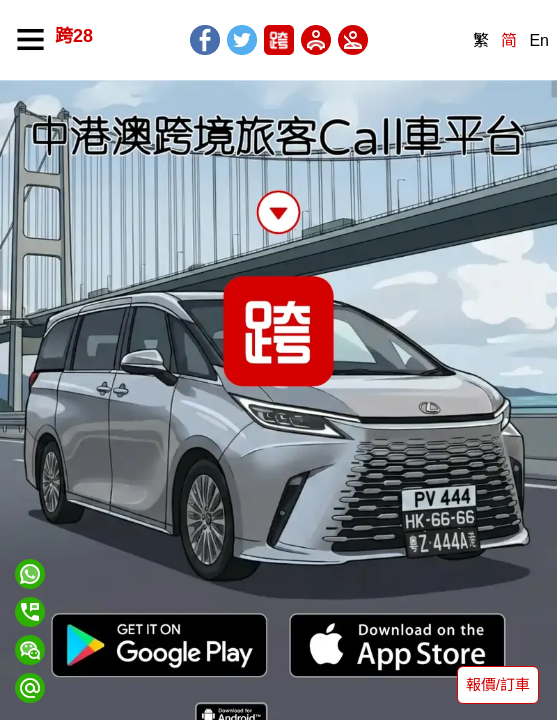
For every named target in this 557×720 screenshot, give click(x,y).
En (539, 40)
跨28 (74, 36)
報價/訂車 (498, 684)
